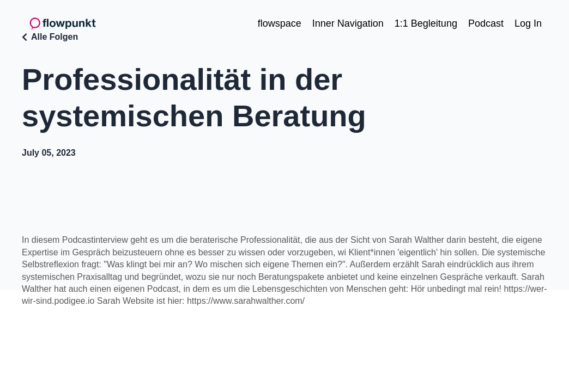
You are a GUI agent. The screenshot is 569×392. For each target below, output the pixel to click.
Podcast (486, 23)
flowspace (280, 23)
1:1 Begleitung (426, 23)
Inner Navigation (348, 23)
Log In (528, 23)
